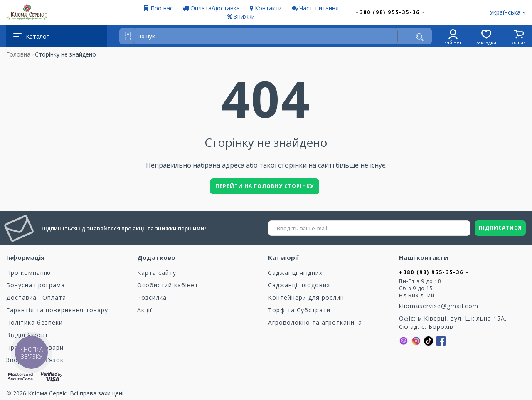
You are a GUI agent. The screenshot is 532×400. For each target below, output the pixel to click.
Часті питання (315, 8)
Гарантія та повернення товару (57, 310)
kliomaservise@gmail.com (439, 306)
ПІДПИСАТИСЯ (500, 228)
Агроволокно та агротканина (315, 322)
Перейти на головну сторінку (265, 186)
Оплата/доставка (211, 8)
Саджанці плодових (299, 285)
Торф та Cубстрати (299, 310)
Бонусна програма (36, 285)
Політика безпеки (34, 322)
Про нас (158, 8)
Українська (508, 12)
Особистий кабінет (168, 285)
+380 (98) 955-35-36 (391, 12)
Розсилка (152, 298)
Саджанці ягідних (295, 273)
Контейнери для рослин (306, 298)
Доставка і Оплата (36, 298)
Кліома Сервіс (47, 393)
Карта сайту (157, 273)
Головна (18, 54)
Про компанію (28, 273)
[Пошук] (420, 37)
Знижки (241, 16)
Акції (145, 310)
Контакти (266, 8)
